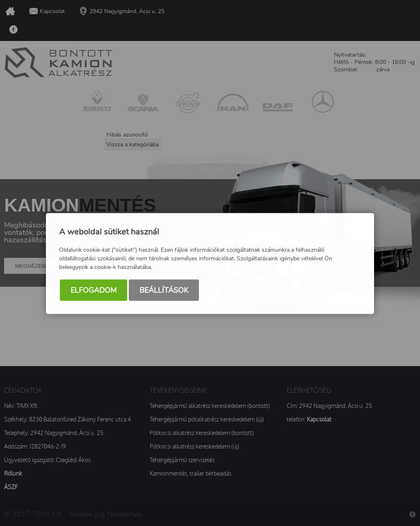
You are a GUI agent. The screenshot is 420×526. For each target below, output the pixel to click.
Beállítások (164, 291)
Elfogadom (94, 291)
